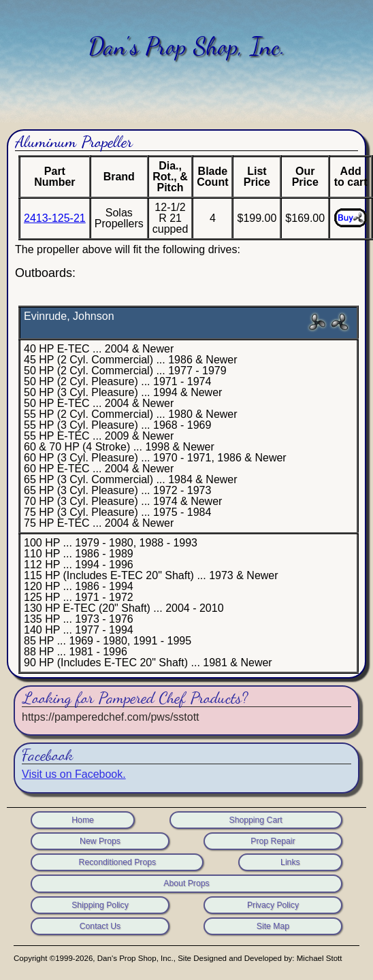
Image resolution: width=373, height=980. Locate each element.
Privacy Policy (273, 905)
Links (290, 862)
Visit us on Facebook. (74, 774)
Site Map (273, 926)
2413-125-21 (55, 218)
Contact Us (100, 926)
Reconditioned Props (118, 862)
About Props (186, 883)
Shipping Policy (100, 905)
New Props (100, 841)
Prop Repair (273, 841)
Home (83, 820)
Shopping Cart (255, 820)
